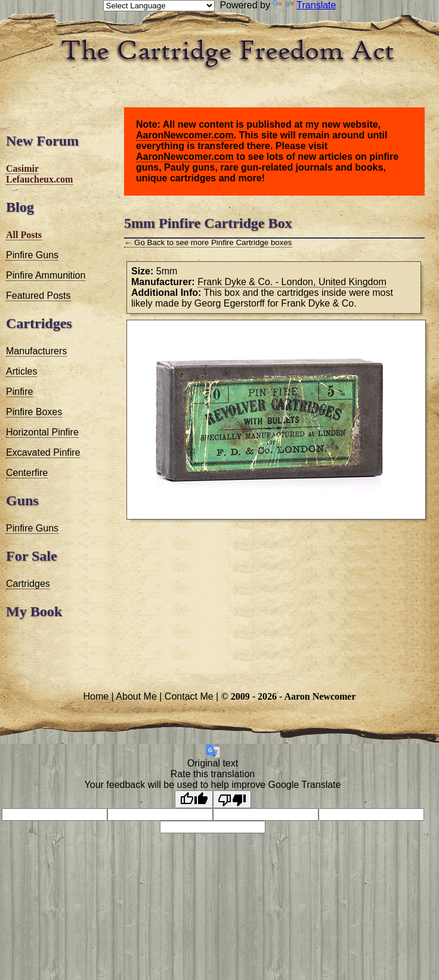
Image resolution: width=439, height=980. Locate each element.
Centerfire (27, 473)
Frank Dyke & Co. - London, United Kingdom (292, 282)
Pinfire (19, 392)
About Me (136, 696)
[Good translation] (194, 799)
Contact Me (189, 696)
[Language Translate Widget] (159, 6)
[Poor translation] (232, 799)
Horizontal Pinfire (42, 432)
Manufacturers (36, 351)
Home (96, 696)
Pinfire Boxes (34, 412)
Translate (304, 5)
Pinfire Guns (32, 255)
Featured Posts (38, 296)
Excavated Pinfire (43, 452)
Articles (21, 371)
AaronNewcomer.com (185, 135)
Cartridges (28, 584)
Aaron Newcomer (320, 696)
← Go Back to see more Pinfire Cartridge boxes (208, 242)
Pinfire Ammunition (46, 275)
